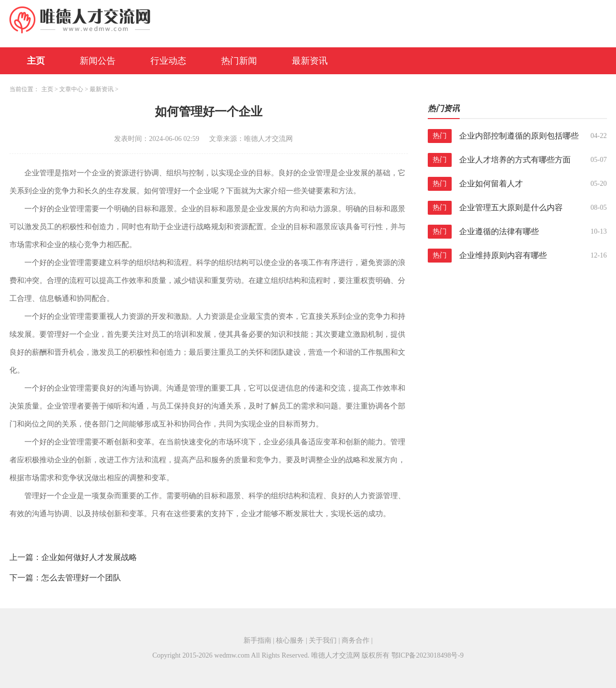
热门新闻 (239, 61)
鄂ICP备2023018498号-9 (428, 655)
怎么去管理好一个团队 (81, 578)
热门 (440, 136)
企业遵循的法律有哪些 (499, 231)
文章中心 (71, 89)
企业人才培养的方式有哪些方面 (515, 160)
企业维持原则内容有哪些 (503, 255)
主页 (36, 61)
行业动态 (168, 61)
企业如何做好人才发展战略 (89, 557)
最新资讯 (310, 61)
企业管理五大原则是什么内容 (511, 207)
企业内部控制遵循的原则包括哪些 (519, 136)
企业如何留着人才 (491, 184)
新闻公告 (98, 61)
